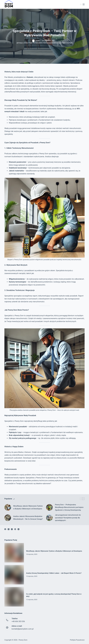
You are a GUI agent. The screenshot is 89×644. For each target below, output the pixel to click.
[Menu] (84, 4)
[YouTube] (18, 529)
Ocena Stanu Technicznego (33, 43)
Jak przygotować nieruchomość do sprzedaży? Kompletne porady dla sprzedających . (68, 518)
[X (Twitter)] (9, 529)
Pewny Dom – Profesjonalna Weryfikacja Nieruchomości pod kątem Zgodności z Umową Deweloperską (69, 507)
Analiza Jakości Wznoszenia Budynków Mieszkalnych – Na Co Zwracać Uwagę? (28, 518)
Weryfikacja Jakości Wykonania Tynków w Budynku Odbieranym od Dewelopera (28, 507)
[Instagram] (12, 529)
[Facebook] (5, 529)
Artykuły (20, 43)
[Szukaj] (81, 4)
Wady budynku (68, 43)
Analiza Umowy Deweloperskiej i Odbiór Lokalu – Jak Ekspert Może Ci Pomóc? (54, 573)
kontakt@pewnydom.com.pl (23, 629)
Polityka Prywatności (77, 640)
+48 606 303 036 (18, 621)
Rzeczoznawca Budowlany (53, 43)
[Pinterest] (15, 529)
